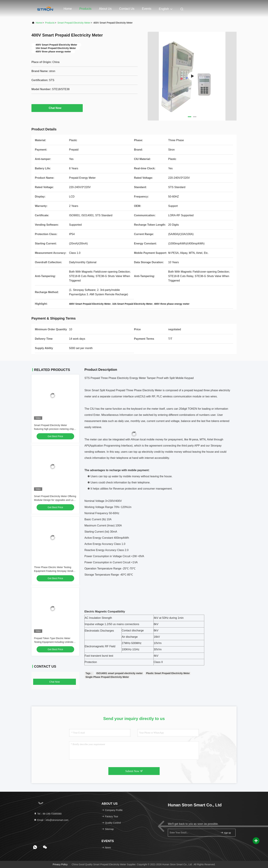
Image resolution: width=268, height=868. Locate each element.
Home (68, 9)
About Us (105, 9)
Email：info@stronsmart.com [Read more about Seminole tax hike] (51, 820)
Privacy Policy (60, 864)
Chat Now (57, 108)
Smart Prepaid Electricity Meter (74, 23)
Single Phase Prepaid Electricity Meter (107, 677)
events (147, 9)
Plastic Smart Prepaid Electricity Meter (168, 673)
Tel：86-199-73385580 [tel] (48, 814)
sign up (226, 833)
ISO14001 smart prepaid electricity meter (120, 673)
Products (85, 9)
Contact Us (127, 9)
